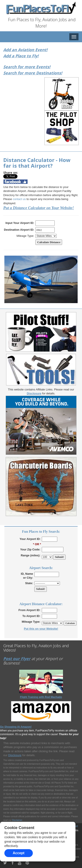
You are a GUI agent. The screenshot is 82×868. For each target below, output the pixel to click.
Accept (18, 853)
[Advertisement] (32, 106)
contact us (19, 199)
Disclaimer (17, 820)
